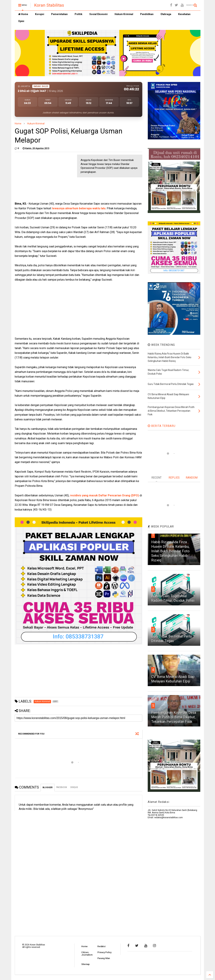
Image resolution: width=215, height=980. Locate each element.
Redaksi (101, 946)
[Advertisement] (41, 176)
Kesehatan (184, 14)
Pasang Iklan (104, 958)
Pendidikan (147, 14)
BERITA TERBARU (162, 426)
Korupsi (40, 14)
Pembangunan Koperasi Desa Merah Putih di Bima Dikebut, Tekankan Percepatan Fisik (174, 717)
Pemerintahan (59, 14)
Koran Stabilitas (49, 5)
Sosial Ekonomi (98, 14)
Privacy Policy (104, 952)
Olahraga (166, 14)
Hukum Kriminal (124, 14)
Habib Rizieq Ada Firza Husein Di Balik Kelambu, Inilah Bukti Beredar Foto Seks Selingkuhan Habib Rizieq (170, 551)
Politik (79, 14)
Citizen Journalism (87, 954)
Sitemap (85, 964)
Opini (21, 21)
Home (23, 14)
